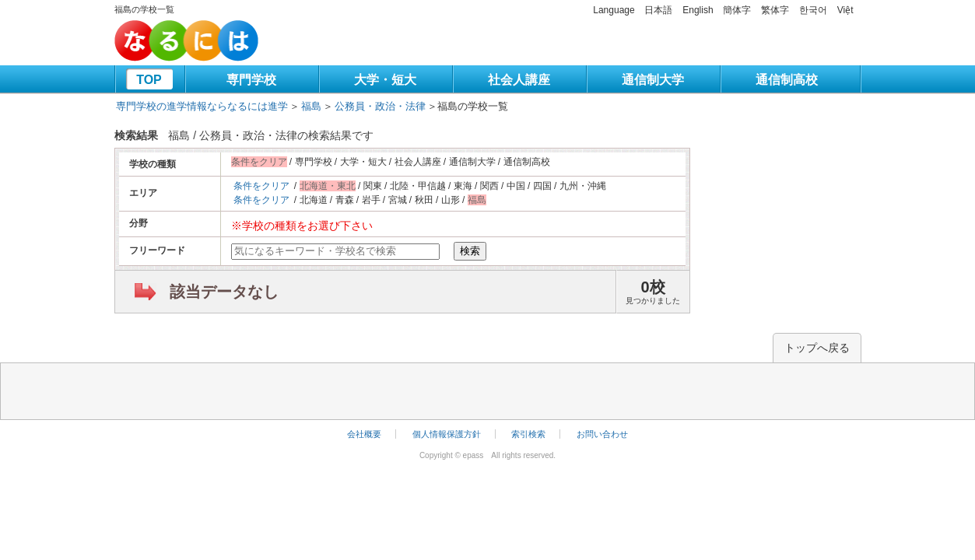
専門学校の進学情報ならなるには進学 (202, 106)
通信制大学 (653, 80)
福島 (311, 106)
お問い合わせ (602, 434)
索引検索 (528, 434)
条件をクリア (261, 186)
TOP (149, 80)
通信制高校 (787, 80)
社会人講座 (519, 80)
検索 (470, 251)
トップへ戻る (817, 348)
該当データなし (224, 292)
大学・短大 (385, 80)
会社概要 (364, 434)
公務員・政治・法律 (380, 106)
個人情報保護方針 (447, 434)
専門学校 (251, 80)
